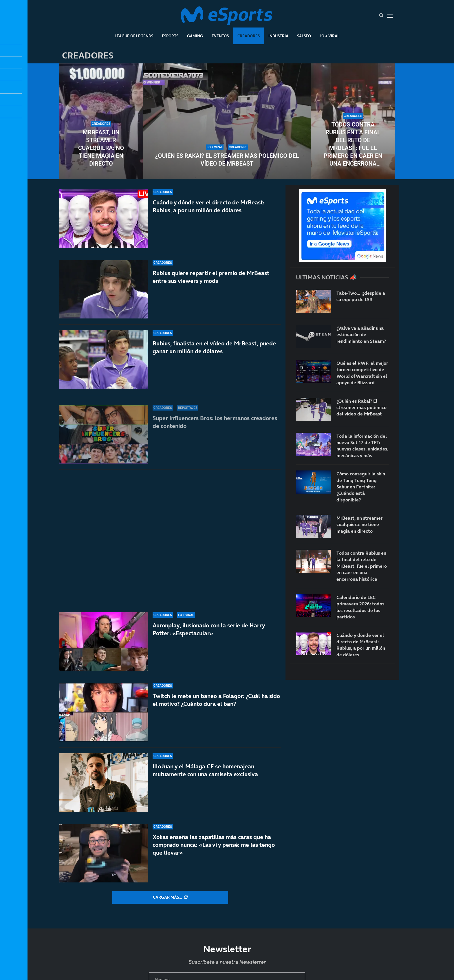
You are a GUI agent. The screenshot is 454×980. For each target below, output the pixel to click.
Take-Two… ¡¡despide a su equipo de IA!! (361, 296)
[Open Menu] (390, 16)
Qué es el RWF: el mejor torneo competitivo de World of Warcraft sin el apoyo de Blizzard (362, 373)
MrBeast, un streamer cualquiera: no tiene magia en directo (101, 148)
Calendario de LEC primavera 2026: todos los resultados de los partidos (360, 607)
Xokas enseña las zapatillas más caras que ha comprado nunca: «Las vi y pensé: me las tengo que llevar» (214, 845)
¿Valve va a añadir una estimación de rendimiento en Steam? (361, 335)
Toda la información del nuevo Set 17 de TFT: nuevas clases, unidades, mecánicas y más (362, 446)
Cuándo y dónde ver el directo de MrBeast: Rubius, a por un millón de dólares (208, 218)
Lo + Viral (329, 36)
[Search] (381, 16)
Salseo (304, 36)
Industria (278, 36)
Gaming (195, 36)
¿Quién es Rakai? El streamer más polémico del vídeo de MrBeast (227, 160)
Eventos (220, 36)
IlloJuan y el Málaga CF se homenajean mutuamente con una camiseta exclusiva (205, 770)
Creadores (249, 36)
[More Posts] (170, 897)
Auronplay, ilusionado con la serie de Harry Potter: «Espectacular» (209, 632)
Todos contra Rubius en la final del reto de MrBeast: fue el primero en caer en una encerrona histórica (353, 144)
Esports (170, 36)
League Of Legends (134, 36)
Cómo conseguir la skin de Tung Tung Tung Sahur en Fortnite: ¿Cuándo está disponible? (361, 487)
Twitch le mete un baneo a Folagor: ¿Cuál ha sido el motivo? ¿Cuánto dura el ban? (216, 705)
